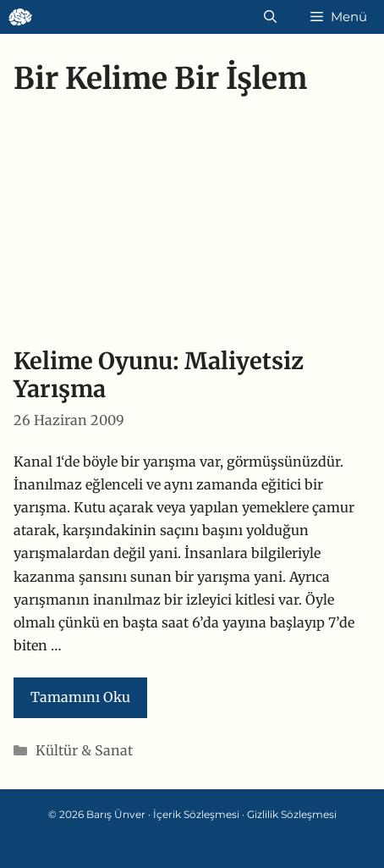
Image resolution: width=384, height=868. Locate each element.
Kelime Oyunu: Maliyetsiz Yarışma (159, 375)
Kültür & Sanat (84, 750)
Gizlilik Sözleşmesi (292, 814)
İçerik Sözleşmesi (196, 814)
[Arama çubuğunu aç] (270, 17)
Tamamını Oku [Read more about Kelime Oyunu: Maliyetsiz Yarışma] (80, 697)
